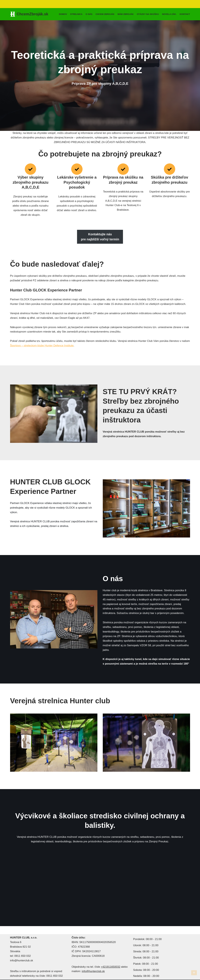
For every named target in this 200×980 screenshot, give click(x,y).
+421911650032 (111, 967)
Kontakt (185, 14)
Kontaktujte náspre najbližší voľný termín (100, 237)
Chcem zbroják (105, 14)
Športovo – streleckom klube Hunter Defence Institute (42, 346)
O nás (89, 14)
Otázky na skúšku (148, 14)
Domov (63, 14)
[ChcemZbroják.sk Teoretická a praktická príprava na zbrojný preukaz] (29, 14)
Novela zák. (169, 14)
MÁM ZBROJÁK (126, 14)
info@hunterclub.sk (93, 971)
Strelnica (76, 14)
